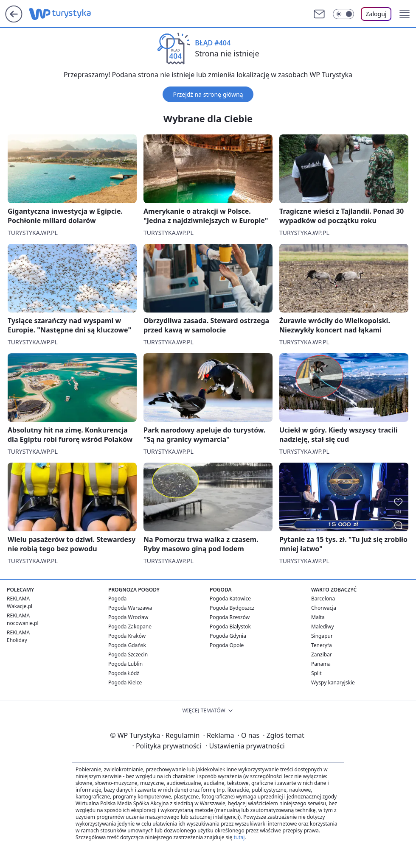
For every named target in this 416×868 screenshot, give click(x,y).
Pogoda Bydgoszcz (232, 608)
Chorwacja (324, 608)
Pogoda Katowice (230, 599)
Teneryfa (322, 645)
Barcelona (323, 599)
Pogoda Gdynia (228, 636)
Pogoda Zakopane (130, 627)
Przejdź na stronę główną (208, 94)
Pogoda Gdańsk (127, 645)
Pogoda (117, 599)
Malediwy (323, 627)
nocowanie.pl (23, 623)
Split (316, 673)
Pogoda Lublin (125, 664)
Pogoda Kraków (127, 636)
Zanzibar (322, 654)
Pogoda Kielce (125, 682)
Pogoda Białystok (230, 627)
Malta (318, 617)
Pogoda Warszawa (130, 608)
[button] (405, 14)
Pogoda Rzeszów (230, 617)
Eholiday (17, 640)
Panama (321, 664)
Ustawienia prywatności (245, 746)
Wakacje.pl (20, 606)
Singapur (322, 636)
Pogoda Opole (227, 645)
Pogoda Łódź (124, 673)
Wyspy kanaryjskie (333, 682)
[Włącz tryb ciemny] (343, 14)
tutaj (239, 837)
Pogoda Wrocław (128, 617)
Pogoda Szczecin (128, 654)
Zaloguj (376, 14)
